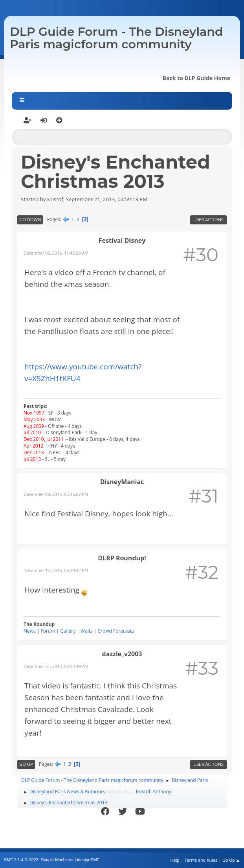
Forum (48, 631)
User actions (208, 219)
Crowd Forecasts (116, 631)
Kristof (143, 792)
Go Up (26, 764)
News (30, 631)
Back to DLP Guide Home (196, 78)
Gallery (68, 631)
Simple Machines (57, 860)
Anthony (162, 792)
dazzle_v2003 (122, 654)
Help (175, 860)
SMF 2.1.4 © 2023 (21, 860)
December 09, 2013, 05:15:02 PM (56, 494)
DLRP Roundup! (122, 558)
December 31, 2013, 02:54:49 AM (56, 666)
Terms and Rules (201, 860)
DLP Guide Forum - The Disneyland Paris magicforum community (116, 38)
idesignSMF (88, 860)
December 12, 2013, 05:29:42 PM (56, 570)
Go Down (30, 219)
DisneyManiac (122, 482)
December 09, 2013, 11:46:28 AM (56, 253)
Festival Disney (122, 240)
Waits (87, 631)
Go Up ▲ (231, 860)
